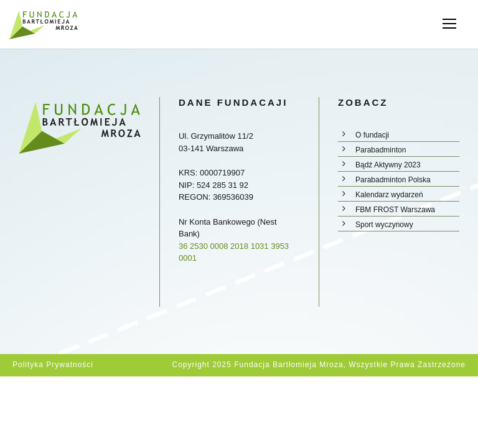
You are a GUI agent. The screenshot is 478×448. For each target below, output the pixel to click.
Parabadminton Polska (393, 180)
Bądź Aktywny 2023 (388, 165)
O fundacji (372, 135)
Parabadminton (381, 150)
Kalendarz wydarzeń (389, 195)
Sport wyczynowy (384, 225)
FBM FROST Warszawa (395, 210)
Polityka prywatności (53, 365)
